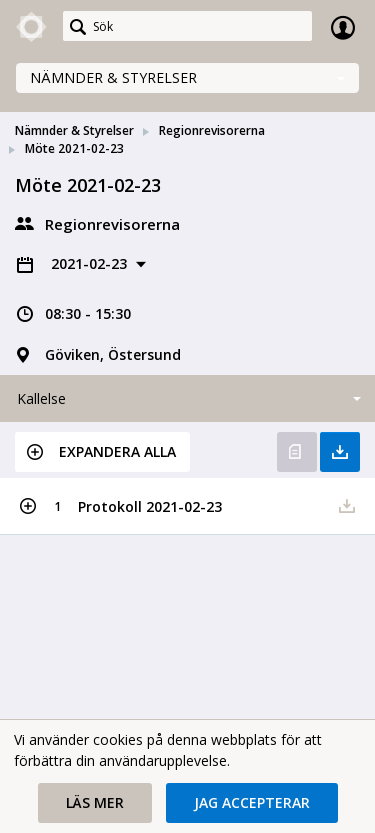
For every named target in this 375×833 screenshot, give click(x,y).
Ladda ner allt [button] (340, 452)
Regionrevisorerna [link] (212, 130)
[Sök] (187, 26)
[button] (102, 452)
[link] (32, 27)
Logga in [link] (343, 27)
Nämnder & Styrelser (113, 77)
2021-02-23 (91, 263)
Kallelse (41, 398)
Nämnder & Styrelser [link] (74, 130)
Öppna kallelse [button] (297, 452)
